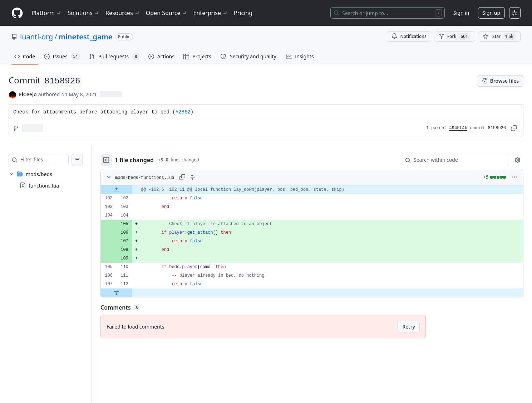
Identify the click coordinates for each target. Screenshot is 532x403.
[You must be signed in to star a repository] (499, 37)
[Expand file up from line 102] (131, 190)
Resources (123, 13)
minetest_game (86, 37)
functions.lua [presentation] (44, 186)
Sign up (491, 13)
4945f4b (458, 128)
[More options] (514, 177)
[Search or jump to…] (388, 13)
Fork (455, 37)
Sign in (461, 13)
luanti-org (36, 37)
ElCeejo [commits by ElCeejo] (28, 94)
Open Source (167, 13)
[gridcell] (319, 190)
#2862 (183, 112)
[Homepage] (17, 13)
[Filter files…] (51, 160)
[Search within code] (452, 160)
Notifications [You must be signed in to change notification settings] (409, 36)
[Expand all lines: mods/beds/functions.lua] (207, 177)
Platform (47, 13)
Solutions (84, 13)
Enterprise (211, 13)
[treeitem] (53, 180)
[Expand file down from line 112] (131, 293)
